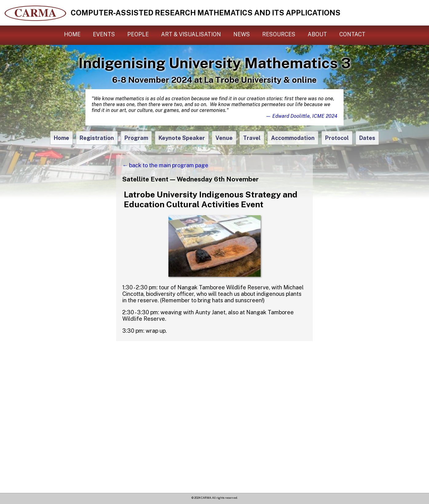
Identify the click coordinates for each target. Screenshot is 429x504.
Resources (279, 34)
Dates (367, 138)
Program (136, 138)
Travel (252, 138)
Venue (224, 138)
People (138, 34)
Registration (97, 138)
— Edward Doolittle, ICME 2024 (301, 116)
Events (104, 34)
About (317, 34)
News (242, 34)
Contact (352, 34)
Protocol (337, 138)
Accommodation (293, 138)
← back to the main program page (165, 165)
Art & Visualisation (191, 34)
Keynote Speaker (182, 138)
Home (72, 34)
